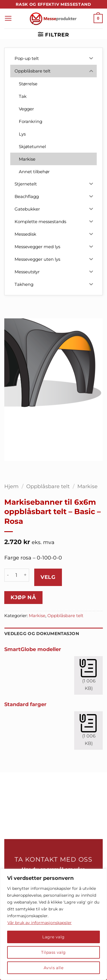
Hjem (11, 486)
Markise (87, 486)
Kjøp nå (23, 597)
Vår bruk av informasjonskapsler (40, 923)
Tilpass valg (53, 952)
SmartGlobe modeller (33, 649)
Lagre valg (53, 937)
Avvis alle (53, 968)
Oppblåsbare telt (48, 486)
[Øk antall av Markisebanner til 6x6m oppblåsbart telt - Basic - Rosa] (25, 575)
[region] (53, 924)
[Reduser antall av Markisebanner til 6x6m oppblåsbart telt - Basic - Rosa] (8, 575)
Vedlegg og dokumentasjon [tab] (42, 634)
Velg (48, 577)
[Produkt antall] (16, 575)
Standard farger (25, 704)
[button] (8, 19)
